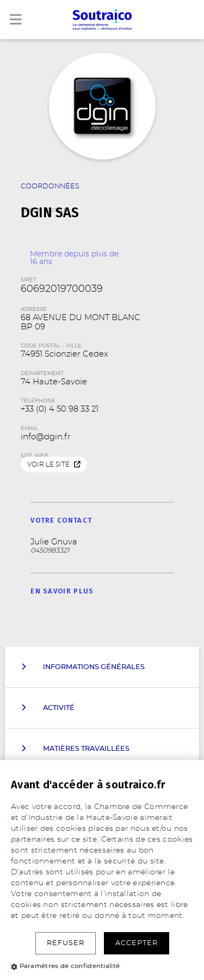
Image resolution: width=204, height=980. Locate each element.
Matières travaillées (75, 749)
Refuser (66, 943)
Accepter (137, 943)
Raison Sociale (102, 204)
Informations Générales (83, 667)
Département (42, 373)
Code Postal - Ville (51, 346)
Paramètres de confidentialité (65, 966)
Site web (34, 456)
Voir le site (54, 465)
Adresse (34, 309)
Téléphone (38, 401)
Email (29, 428)
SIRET (29, 280)
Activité (48, 708)
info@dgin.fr (46, 437)
